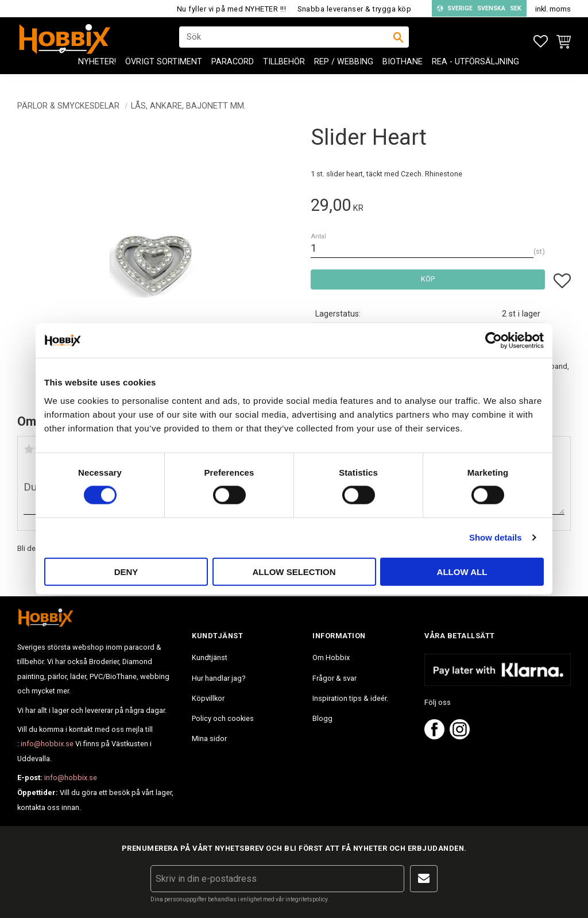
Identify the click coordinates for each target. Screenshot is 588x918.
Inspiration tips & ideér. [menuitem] (350, 698)
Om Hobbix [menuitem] (331, 657)
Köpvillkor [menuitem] (208, 698)
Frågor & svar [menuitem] (334, 678)
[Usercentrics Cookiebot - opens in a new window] (494, 341)
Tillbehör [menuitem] (284, 69)
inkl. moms (553, 9)
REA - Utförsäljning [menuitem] (475, 69)
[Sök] (399, 41)
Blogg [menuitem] (322, 718)
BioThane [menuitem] (403, 69)
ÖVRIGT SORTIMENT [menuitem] (164, 69)
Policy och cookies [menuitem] (223, 718)
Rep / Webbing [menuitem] (344, 69)
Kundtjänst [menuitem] (210, 657)
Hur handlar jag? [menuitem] (218, 678)
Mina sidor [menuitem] (209, 738)
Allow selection (294, 571)
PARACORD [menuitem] (233, 69)
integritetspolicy (306, 899)
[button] (541, 42)
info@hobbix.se (47, 744)
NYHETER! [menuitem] (97, 69)
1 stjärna (29, 449)
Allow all (462, 571)
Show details (496, 537)
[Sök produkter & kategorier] (287, 41)
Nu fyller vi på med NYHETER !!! (232, 9)
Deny (126, 571)
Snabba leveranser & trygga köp (354, 9)
